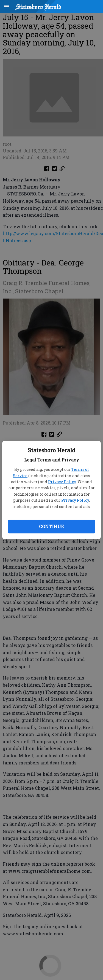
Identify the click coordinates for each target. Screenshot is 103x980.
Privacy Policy (62, 482)
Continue (51, 526)
